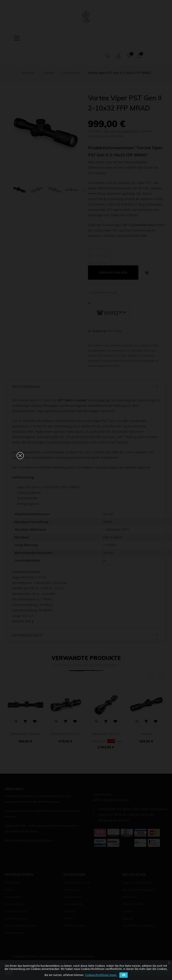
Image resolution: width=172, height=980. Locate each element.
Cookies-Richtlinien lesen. (101, 975)
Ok (124, 975)
